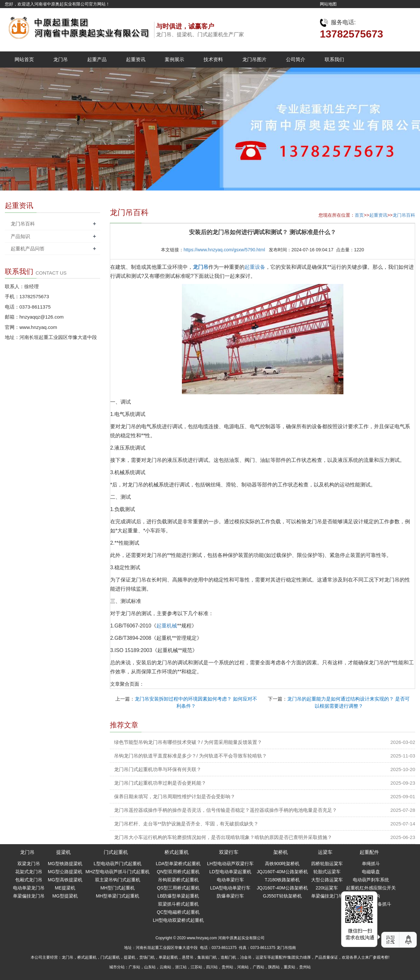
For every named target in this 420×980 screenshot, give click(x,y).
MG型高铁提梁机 (65, 880)
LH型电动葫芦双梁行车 (230, 864)
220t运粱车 (327, 888)
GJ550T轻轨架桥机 (282, 896)
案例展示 (174, 59)
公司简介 (296, 59)
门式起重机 (116, 852)
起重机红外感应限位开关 (371, 888)
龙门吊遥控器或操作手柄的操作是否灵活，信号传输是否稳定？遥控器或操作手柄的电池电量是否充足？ (226, 810)
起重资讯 (136, 59)
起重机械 (167, 626)
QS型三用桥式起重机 (178, 888)
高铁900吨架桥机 (282, 864)
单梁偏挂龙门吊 (29, 896)
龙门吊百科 (404, 215)
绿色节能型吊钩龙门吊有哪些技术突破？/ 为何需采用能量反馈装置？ (188, 742)
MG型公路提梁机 (65, 872)
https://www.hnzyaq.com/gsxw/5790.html (224, 250)
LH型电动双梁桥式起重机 (178, 920)
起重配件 (369, 852)
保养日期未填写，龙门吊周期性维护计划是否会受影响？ (175, 796)
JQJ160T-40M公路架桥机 (282, 872)
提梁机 (63, 852)
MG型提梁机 (65, 896)
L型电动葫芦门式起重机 (118, 864)
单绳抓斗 (371, 864)
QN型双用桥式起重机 (178, 872)
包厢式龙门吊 (29, 880)
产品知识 (20, 236)
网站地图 (328, 4)
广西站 (258, 967)
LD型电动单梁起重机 (230, 872)
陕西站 (274, 967)
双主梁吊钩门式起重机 (118, 880)
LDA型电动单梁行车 (230, 888)
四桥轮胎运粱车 (327, 864)
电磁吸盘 (371, 872)
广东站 (134, 967)
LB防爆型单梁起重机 (178, 896)
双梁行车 (229, 852)
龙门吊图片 (254, 59)
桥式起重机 (177, 852)
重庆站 (289, 967)
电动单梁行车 (230, 880)
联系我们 (334, 59)
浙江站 (181, 967)
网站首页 (24, 59)
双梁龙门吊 (29, 864)
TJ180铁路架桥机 (282, 880)
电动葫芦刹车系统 (371, 880)
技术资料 (213, 59)
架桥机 (281, 852)
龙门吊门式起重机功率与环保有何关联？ (158, 769)
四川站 (212, 967)
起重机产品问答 (28, 249)
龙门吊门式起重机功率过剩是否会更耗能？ (160, 783)
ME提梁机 (65, 888)
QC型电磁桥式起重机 (178, 912)
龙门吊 (61, 59)
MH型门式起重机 (118, 888)
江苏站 (196, 967)
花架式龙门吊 (29, 872)
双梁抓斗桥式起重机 (178, 904)
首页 (359, 215)
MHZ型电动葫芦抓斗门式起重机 (118, 872)
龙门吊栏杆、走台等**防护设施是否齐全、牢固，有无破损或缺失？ (186, 824)
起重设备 (255, 267)
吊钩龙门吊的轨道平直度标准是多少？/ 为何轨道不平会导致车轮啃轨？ (190, 756)
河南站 (243, 967)
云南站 (165, 967)
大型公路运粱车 (327, 880)
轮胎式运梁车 (327, 872)
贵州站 (227, 967)
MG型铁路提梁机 (65, 864)
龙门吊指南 (286, 948)
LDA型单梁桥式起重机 (178, 864)
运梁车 (325, 852)
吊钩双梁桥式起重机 (178, 880)
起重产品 (97, 59)
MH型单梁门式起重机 (118, 896)
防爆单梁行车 (230, 896)
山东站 (150, 967)
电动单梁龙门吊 (29, 888)
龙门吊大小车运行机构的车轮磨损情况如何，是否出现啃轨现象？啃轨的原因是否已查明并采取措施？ (223, 837)
